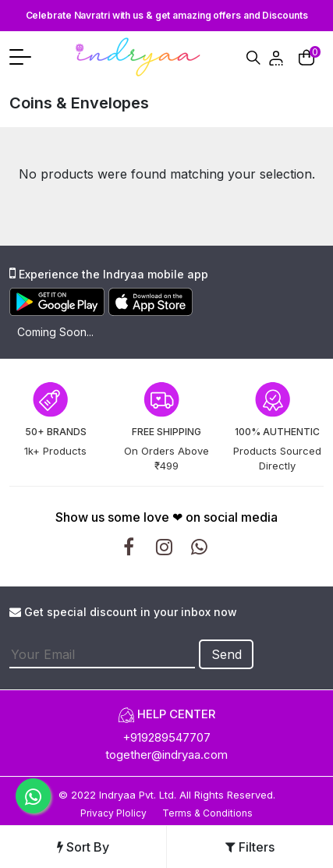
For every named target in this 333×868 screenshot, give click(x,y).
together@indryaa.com (166, 755)
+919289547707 (166, 737)
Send (227, 654)
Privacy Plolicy (113, 813)
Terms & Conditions (207, 813)
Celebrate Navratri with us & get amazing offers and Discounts (167, 15)
